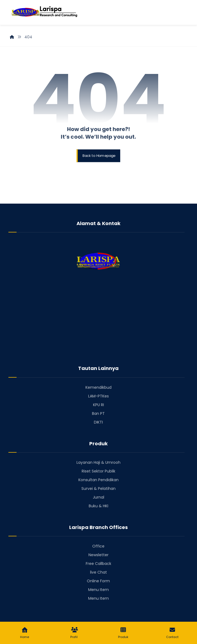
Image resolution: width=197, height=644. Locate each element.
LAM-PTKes (99, 396)
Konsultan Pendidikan (99, 480)
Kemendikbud (99, 387)
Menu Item (99, 590)
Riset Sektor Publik (99, 471)
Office (98, 546)
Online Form (98, 581)
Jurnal (99, 497)
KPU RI (99, 405)
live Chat (99, 572)
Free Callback (99, 564)
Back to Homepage (99, 156)
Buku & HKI (99, 506)
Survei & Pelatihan (99, 489)
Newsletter (99, 555)
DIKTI (98, 422)
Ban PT (98, 413)
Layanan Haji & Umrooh (99, 462)
